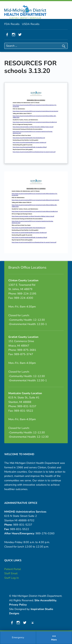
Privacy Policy (18, 605)
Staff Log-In (12, 578)
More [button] (54, 638)
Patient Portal (13, 569)
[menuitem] (18, 638)
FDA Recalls (12, 24)
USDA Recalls (31, 24)
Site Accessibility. (46, 600)
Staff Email (11, 573)
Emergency (18, 637)
